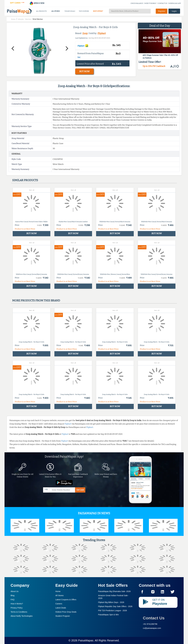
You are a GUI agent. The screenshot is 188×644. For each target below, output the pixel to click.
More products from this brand (36, 300)
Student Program (63, 616)
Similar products (25, 180)
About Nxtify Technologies (22, 616)
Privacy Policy (17, 608)
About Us (15, 591)
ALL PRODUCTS (41, 11)
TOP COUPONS (84, 11)
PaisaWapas (86, 640)
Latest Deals (61, 608)
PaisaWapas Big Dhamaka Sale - (114, 591)
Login (174, 11)
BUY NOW (84, 71)
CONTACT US (163, 3)
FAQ (13, 600)
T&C (79, 57)
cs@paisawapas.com (152, 628)
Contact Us (154, 618)
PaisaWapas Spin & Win (108, 615)
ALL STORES (56, 11)
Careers (59, 604)
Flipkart (102, 33)
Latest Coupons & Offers (66, 600)
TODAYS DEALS (70, 11)
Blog (13, 595)
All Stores (59, 595)
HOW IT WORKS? (151, 3)
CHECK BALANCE (137, 3)
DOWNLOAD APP (175, 3)
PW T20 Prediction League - (113, 611)
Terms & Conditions (19, 612)
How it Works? (17, 604)
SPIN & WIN (37, 3)
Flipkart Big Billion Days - (111, 602)
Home (58, 591)
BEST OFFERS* (98, 11)
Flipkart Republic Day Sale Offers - (115, 606)
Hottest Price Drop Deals (66, 612)
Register (162, 11)
